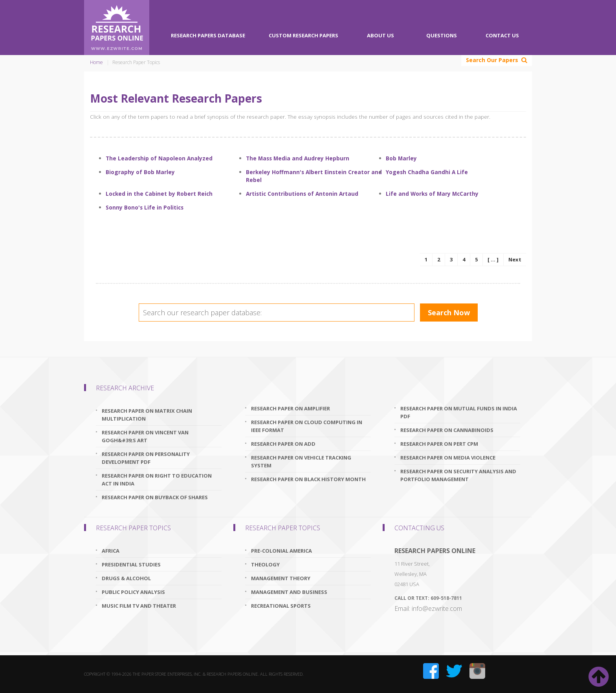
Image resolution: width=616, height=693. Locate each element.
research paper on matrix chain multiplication (147, 415)
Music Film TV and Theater (139, 606)
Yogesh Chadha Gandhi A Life (427, 172)
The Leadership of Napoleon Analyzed (159, 158)
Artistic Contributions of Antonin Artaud (302, 194)
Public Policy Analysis (133, 592)
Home (96, 62)
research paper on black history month (308, 479)
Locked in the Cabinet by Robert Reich (159, 194)
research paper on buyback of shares (155, 497)
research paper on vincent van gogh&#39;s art (145, 436)
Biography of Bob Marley (140, 172)
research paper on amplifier (291, 408)
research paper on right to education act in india (157, 480)
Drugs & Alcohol (126, 578)
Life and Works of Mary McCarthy (432, 194)
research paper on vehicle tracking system (301, 461)
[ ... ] (493, 259)
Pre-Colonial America (281, 551)
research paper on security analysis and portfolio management (458, 475)
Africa (111, 551)
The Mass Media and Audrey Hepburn (298, 158)
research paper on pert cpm (439, 444)
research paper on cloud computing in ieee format (307, 426)
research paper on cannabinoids (447, 430)
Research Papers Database (208, 35)
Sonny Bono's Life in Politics (145, 207)
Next (515, 259)
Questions (442, 35)
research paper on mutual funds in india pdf (459, 412)
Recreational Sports (281, 606)
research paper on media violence (448, 458)
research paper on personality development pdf (146, 458)
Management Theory (281, 578)
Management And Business (289, 592)
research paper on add (283, 444)
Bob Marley (401, 158)
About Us (380, 35)
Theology (265, 564)
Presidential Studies (131, 564)
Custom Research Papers (303, 35)
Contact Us (502, 35)
